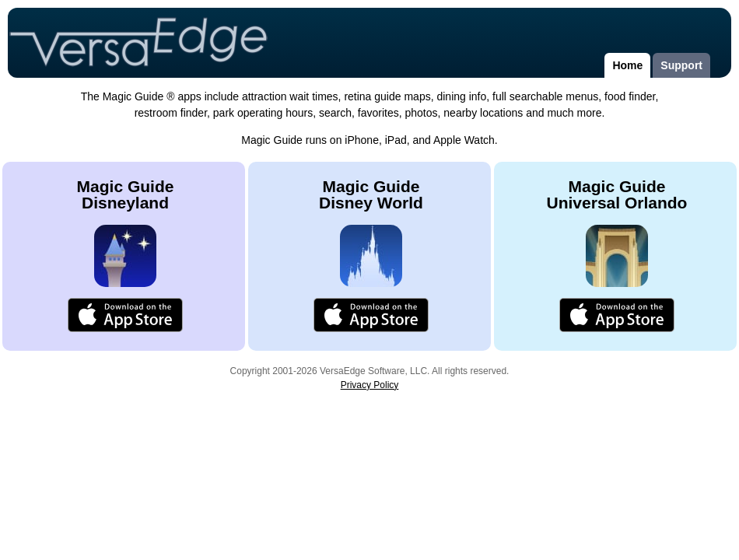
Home (627, 65)
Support (681, 65)
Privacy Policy (370, 385)
